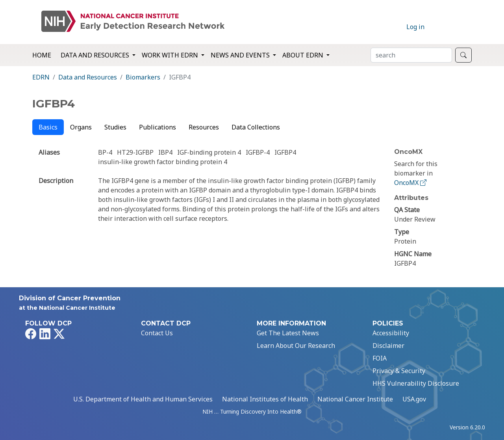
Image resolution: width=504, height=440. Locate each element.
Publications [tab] (157, 127)
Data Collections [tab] (256, 127)
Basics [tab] (48, 127)
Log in (415, 27)
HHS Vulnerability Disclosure (416, 383)
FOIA (380, 358)
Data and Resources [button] (96, 55)
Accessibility (391, 333)
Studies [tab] (115, 127)
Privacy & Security (399, 371)
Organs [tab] (81, 127)
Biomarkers (143, 77)
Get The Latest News (288, 333)
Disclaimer (388, 346)
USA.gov (414, 399)
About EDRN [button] (304, 55)
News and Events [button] (241, 55)
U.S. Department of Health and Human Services (143, 399)
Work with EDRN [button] (171, 55)
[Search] (411, 55)
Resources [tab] (204, 127)
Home (42, 55)
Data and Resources (88, 77)
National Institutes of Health (265, 399)
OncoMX (411, 183)
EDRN (41, 77)
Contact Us (157, 333)
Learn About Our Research (296, 346)
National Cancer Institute (355, 399)
